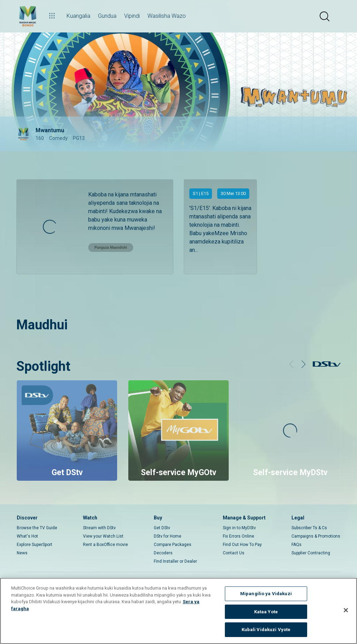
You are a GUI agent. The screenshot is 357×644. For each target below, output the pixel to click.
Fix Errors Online (238, 536)
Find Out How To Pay (242, 545)
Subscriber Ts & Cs (309, 528)
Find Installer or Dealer (175, 561)
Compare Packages (173, 545)
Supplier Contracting (311, 553)
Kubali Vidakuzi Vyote (266, 630)
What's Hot (27, 536)
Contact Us (234, 553)
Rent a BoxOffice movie (105, 545)
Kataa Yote (266, 612)
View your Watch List (103, 536)
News (22, 553)
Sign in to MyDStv (239, 528)
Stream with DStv (99, 528)
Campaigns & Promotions (316, 536)
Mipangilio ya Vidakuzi (266, 594)
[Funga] (346, 610)
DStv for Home (168, 536)
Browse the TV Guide (37, 528)
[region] (178, 611)
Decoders (163, 553)
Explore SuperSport (35, 545)
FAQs (297, 545)
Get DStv (162, 528)
